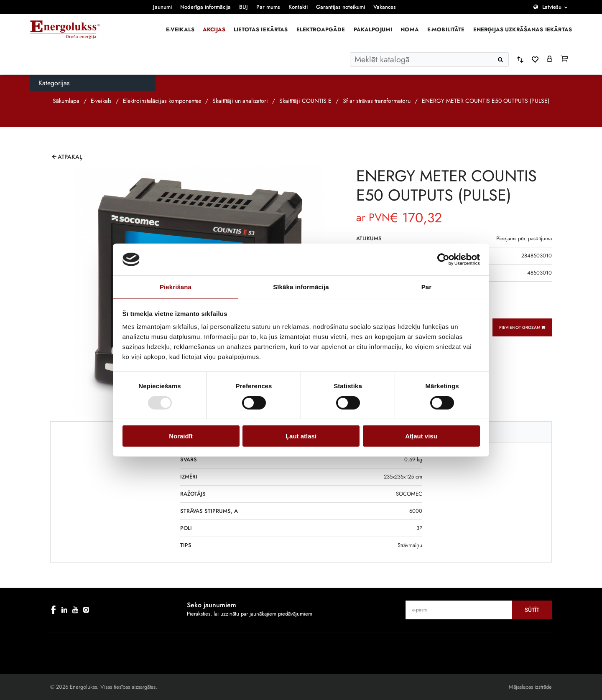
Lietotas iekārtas (261, 29)
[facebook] (54, 610)
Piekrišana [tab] (176, 287)
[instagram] (86, 610)
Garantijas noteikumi (341, 7)
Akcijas (214, 29)
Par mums (268, 7)
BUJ (244, 7)
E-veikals (180, 29)
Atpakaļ (70, 157)
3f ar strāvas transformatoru (377, 101)
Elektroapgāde (321, 29)
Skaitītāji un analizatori (240, 101)
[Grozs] (564, 59)
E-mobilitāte (446, 29)
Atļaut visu (421, 436)
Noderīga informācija (205, 7)
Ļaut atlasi (301, 436)
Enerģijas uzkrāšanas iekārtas (523, 29)
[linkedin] (64, 610)
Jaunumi (162, 7)
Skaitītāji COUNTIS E (305, 101)
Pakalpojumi (373, 29)
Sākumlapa (66, 101)
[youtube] (75, 610)
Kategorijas (54, 83)
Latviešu (552, 7)
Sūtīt (532, 610)
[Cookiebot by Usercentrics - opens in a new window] (443, 260)
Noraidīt (181, 436)
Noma (410, 29)
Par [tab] (427, 287)
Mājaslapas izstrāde (530, 687)
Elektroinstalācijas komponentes (162, 101)
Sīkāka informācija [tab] (301, 287)
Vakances (385, 7)
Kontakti (298, 7)
